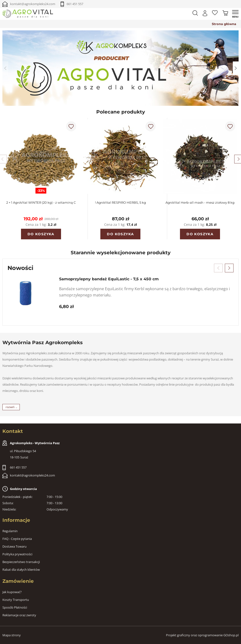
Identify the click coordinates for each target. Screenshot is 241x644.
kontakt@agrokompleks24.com (33, 4)
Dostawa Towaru (14, 546)
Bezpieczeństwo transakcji (21, 562)
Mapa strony (12, 635)
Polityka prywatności (17, 554)
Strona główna (224, 24)
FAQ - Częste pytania (17, 539)
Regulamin (10, 531)
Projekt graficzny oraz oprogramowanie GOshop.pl (202, 635)
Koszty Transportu (16, 600)
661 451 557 (75, 4)
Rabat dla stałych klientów (21, 570)
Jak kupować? (12, 592)
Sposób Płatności (15, 607)
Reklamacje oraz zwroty (19, 615)
